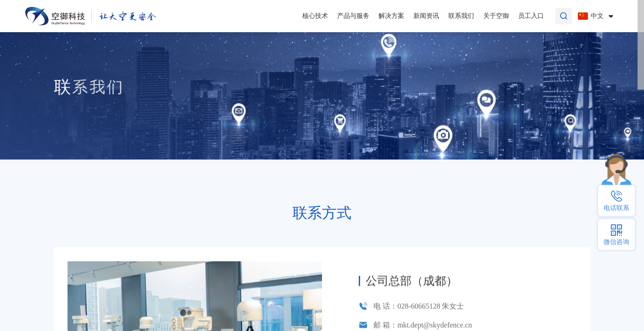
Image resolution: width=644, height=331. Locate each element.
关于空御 (496, 16)
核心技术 (315, 16)
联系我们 (461, 16)
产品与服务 (353, 16)
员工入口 (531, 16)
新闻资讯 (426, 16)
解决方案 (391, 16)
